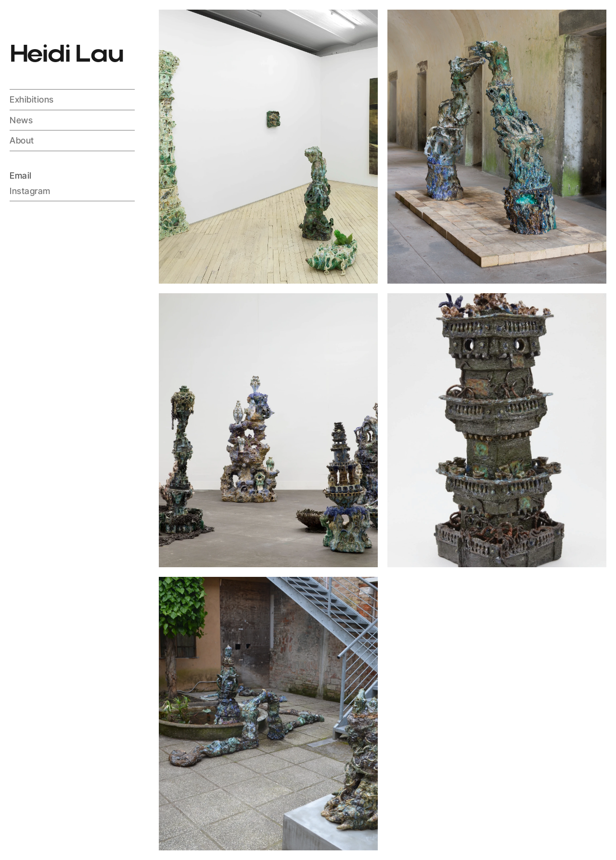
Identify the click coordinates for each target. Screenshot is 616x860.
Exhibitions (32, 99)
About (22, 140)
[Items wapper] (268, 147)
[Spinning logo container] (21, 21)
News (21, 120)
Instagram (30, 190)
